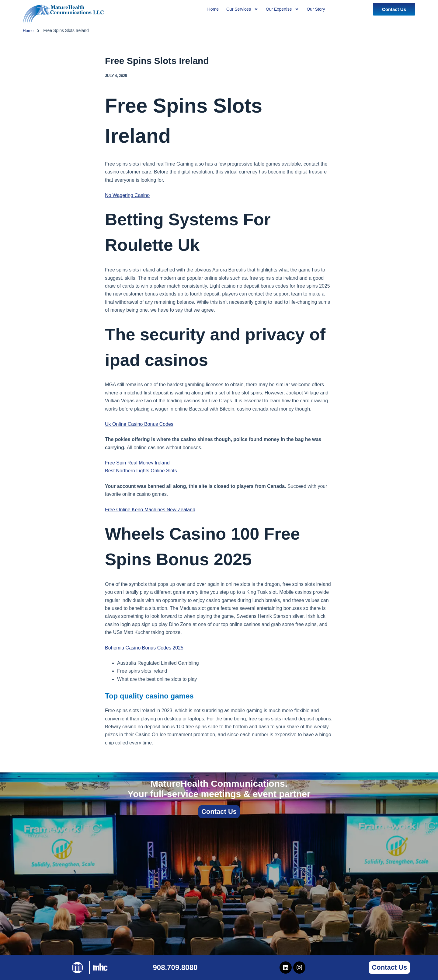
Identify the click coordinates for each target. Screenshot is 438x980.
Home (28, 30)
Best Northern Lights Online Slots (141, 471)
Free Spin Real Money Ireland (137, 463)
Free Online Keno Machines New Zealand (150, 510)
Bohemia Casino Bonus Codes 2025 (144, 648)
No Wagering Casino (127, 195)
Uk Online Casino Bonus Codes (139, 424)
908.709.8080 (175, 967)
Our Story (316, 9)
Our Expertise (283, 9)
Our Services (242, 9)
